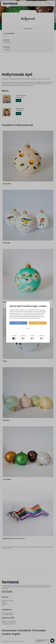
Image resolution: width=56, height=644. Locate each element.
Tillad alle (38, 323)
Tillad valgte (18, 323)
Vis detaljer (28, 329)
